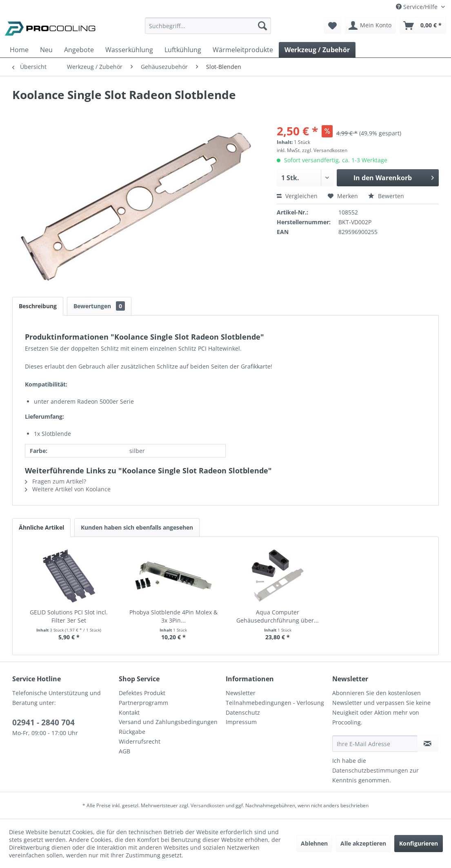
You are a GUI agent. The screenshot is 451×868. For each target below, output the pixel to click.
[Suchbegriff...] (208, 26)
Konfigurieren (419, 843)
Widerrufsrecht (140, 741)
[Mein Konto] (370, 26)
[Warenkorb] (423, 26)
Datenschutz (243, 712)
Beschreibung (38, 306)
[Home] (19, 50)
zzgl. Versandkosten (325, 150)
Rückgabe (132, 732)
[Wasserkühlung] (129, 50)
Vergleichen (297, 196)
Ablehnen (314, 843)
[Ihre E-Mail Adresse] (375, 744)
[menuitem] (208, 30)
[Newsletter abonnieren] (428, 744)
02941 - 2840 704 (43, 722)
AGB (124, 751)
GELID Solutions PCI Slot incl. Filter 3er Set (69, 616)
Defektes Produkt (142, 693)
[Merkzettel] (332, 26)
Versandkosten (208, 805)
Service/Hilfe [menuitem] (418, 7)
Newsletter (241, 693)
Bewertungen (99, 306)
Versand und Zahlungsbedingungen (168, 722)
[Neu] (46, 50)
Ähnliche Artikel (41, 527)
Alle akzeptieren (363, 843)
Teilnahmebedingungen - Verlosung (275, 703)
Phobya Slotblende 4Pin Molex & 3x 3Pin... (173, 616)
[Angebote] (79, 50)
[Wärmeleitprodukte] (243, 50)
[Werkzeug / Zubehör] (317, 50)
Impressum (241, 722)
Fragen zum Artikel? (56, 481)
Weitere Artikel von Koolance (68, 489)
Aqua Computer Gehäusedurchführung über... (278, 616)
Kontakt (129, 712)
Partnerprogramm (143, 703)
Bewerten (386, 196)
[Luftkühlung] (183, 50)
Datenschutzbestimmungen (370, 770)
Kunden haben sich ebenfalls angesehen (137, 527)
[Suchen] (262, 26)
